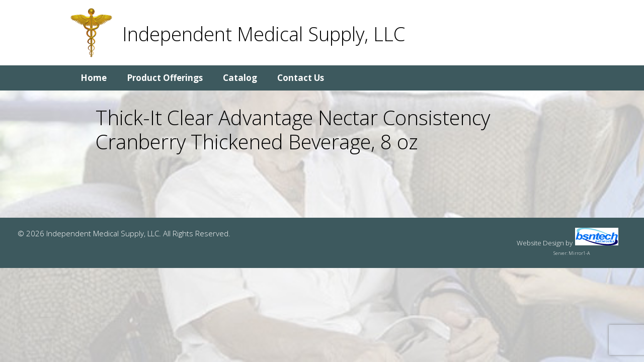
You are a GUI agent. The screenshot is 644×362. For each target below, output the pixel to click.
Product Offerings (165, 78)
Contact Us (301, 78)
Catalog (240, 78)
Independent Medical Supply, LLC (264, 34)
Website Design (540, 243)
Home (94, 78)
